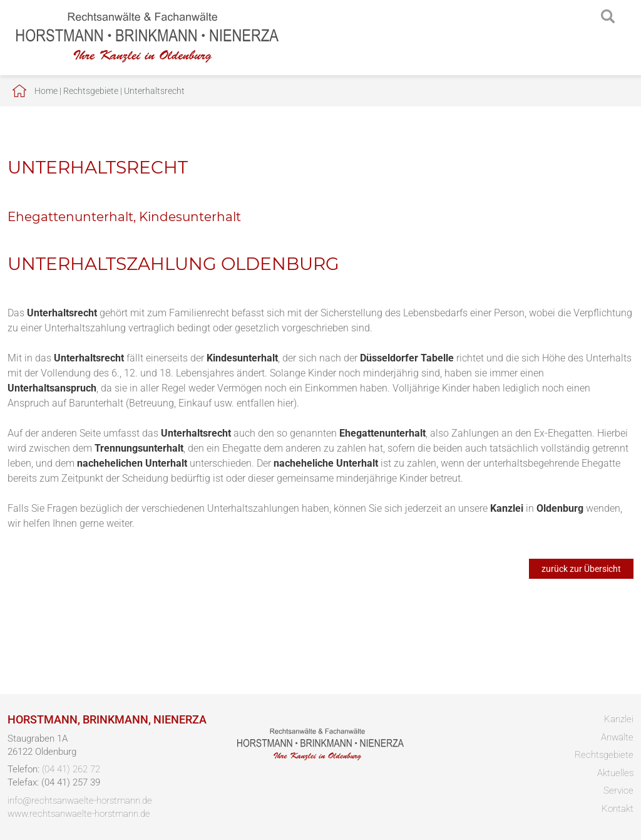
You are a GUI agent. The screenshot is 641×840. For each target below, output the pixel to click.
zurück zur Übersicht (581, 569)
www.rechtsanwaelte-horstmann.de (79, 814)
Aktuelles (615, 773)
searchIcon (608, 17)
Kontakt (618, 809)
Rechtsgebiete (91, 91)
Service (618, 791)
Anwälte (617, 737)
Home (46, 91)
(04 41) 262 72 (71, 769)
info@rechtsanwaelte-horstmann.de (80, 801)
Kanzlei (619, 719)
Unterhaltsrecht (154, 91)
